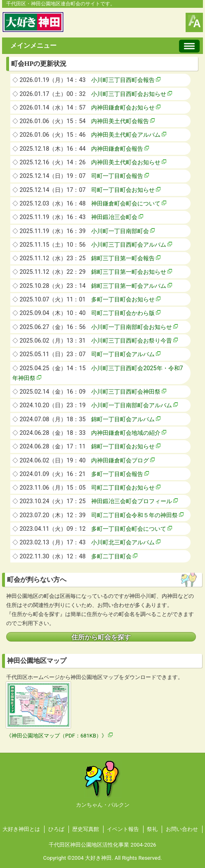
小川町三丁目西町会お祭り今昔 (132, 341)
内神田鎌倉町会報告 (117, 149)
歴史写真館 (86, 829)
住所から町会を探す (101, 637)
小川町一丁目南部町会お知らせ (132, 327)
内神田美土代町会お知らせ (126, 162)
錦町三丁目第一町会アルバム (129, 286)
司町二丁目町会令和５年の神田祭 (134, 515)
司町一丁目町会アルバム (123, 354)
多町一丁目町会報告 (117, 474)
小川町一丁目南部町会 (120, 231)
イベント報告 (123, 829)
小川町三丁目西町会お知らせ (129, 94)
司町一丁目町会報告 (117, 176)
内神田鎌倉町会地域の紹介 (126, 433)
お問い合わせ (182, 829)
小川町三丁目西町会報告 (123, 80)
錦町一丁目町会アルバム (123, 419)
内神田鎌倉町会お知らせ (123, 107)
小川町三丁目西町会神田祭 (126, 392)
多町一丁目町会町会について (129, 529)
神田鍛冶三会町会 (114, 217)
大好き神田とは (21, 829)
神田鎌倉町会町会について (126, 203)
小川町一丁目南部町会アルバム (132, 405)
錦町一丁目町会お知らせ (123, 446)
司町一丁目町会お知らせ (123, 190)
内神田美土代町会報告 (120, 121)
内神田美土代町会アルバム (126, 135)
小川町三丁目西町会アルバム (129, 245)
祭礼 (152, 829)
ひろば (56, 829)
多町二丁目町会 (111, 556)
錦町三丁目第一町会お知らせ (129, 272)
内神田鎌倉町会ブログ (120, 460)
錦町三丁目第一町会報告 (123, 258)
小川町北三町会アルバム (123, 542)
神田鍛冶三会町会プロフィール (132, 501)
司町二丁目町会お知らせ (123, 488)
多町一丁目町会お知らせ (123, 299)
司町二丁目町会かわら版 (123, 313)
